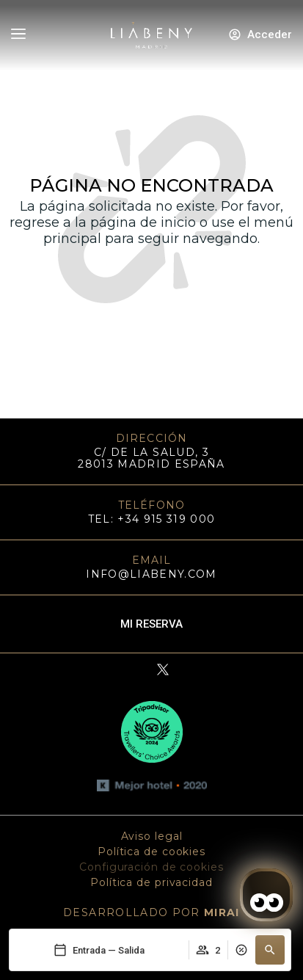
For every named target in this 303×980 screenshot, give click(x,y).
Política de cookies (151, 852)
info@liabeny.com (151, 574)
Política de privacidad (151, 882)
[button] (270, 950)
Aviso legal (152, 836)
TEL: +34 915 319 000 (152, 519)
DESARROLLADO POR (151, 912)
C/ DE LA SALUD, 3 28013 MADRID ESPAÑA (151, 458)
